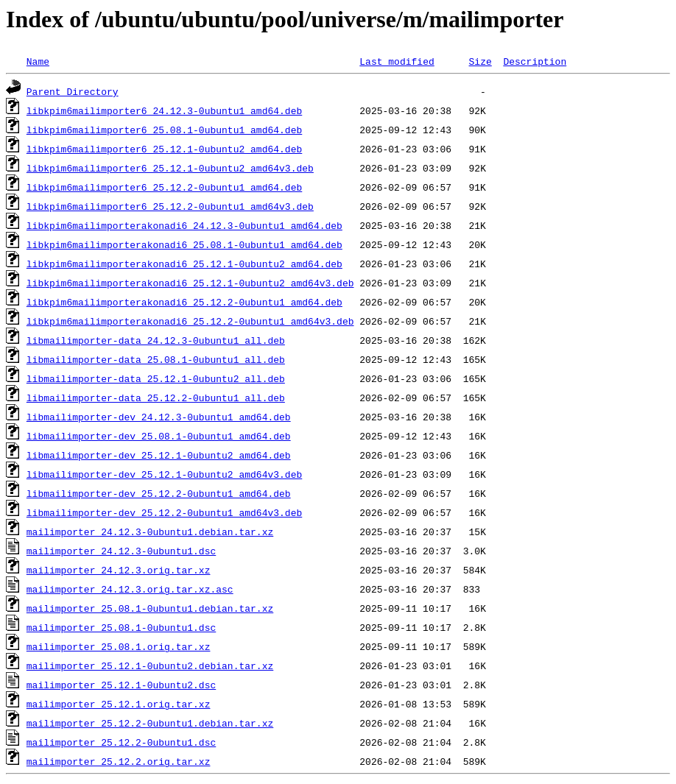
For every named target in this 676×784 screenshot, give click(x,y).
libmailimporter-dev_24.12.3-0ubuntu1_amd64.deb (159, 417)
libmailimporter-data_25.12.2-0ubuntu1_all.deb (156, 398)
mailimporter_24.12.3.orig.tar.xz (119, 570)
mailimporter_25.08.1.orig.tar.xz (119, 646)
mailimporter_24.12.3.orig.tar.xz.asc (130, 589)
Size (480, 61)
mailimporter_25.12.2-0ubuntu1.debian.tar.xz (150, 723)
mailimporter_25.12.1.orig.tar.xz (119, 704)
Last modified (397, 61)
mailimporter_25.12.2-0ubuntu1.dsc (121, 742)
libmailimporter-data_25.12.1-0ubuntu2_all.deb (156, 378)
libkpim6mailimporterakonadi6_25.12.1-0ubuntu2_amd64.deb (184, 264)
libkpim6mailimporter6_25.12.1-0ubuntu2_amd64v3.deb (170, 168)
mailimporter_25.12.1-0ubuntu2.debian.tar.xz (150, 665)
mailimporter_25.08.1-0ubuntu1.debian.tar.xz (150, 608)
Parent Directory (73, 91)
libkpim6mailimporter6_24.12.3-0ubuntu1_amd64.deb (164, 110)
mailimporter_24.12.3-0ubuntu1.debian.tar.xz (150, 532)
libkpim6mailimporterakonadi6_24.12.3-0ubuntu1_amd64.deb (184, 225)
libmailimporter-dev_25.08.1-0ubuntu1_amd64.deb (159, 436)
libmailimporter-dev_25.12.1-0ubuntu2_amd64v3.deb (164, 474)
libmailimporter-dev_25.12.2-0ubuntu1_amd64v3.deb (164, 512)
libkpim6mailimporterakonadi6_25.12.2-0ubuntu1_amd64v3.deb (190, 321)
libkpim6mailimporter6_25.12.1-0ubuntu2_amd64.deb (164, 149)
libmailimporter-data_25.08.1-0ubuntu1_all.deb (156, 359)
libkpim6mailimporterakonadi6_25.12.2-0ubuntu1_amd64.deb (184, 302)
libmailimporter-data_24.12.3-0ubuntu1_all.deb (156, 340)
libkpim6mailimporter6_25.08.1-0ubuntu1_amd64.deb (164, 130)
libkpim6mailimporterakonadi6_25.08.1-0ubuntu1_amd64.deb (184, 244)
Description (535, 61)
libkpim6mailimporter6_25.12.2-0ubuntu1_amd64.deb (164, 187)
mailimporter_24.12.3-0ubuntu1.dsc (121, 551)
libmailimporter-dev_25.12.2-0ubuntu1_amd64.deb (159, 493)
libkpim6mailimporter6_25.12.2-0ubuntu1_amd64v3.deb (170, 206)
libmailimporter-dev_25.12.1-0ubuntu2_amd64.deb (159, 455)
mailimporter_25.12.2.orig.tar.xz (119, 761)
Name (38, 61)
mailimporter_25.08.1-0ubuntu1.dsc (121, 627)
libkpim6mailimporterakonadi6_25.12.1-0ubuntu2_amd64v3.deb (190, 283)
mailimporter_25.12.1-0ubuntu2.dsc (121, 685)
